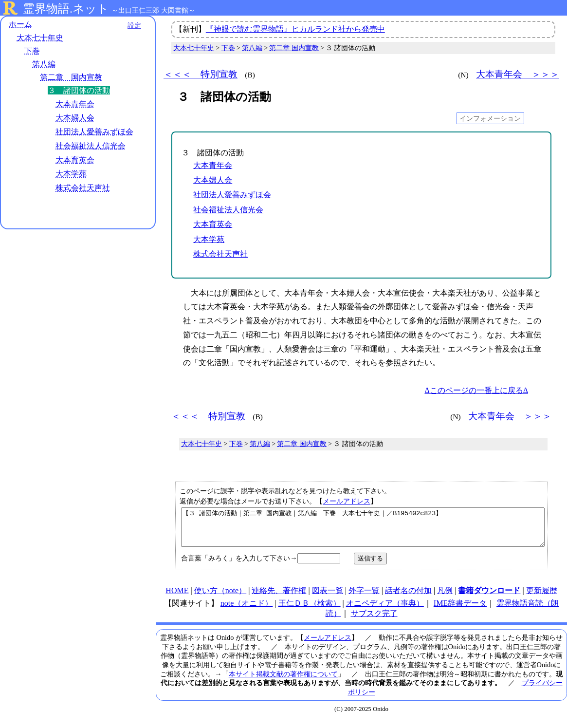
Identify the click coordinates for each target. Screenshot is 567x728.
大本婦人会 (75, 118)
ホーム (20, 24)
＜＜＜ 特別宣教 (201, 74)
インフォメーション (490, 118)
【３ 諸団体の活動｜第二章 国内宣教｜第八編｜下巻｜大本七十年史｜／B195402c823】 (363, 531)
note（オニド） (247, 610)
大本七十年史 (40, 38)
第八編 (44, 64)
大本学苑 (71, 174)
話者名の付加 (408, 598)
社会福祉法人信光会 (91, 146)
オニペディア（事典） (385, 610)
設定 (134, 25)
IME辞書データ (460, 610)
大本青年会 (75, 104)
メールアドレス (347, 501)
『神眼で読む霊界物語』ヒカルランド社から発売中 (295, 29)
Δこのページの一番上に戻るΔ (476, 390)
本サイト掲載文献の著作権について (283, 681)
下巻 (32, 51)
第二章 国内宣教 (71, 77)
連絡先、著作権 (279, 598)
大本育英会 (75, 160)
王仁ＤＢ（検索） (310, 610)
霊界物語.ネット (66, 9)
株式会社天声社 (83, 188)
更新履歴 (542, 598)
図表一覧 (328, 598)
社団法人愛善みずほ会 (94, 132)
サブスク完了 (374, 621)
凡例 (445, 598)
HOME (177, 598)
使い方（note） (220, 598)
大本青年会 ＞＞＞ (518, 74)
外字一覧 (364, 598)
